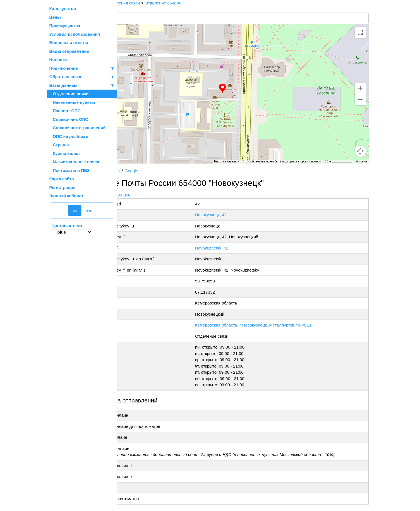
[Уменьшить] (360, 100)
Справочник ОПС (69, 119)
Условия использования (75, 34)
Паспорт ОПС (65, 111)
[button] (245, 88)
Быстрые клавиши (227, 161)
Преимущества (65, 26)
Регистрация (63, 187)
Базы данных (63, 85)
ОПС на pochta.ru (69, 136)
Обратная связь (82, 77)
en (89, 210)
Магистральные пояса (74, 162)
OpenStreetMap (145, 165)
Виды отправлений (69, 51)
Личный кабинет (67, 196)
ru (75, 210)
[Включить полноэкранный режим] (360, 32)
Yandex (159, 171)
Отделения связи (69, 94)
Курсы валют (65, 153)
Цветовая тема (67, 226)
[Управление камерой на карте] (360, 131)
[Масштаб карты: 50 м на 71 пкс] (339, 162)
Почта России (135, 171)
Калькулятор (63, 9)
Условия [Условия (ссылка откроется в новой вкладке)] (361, 161)
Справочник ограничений (78, 128)
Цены (55, 17)
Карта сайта (62, 179)
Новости (58, 60)
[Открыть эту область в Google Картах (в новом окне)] (132, 160)
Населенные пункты (72, 102)
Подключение (82, 69)
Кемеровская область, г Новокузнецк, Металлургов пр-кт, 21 (280, 325)
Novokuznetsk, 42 (239, 248)
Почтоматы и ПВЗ (70, 170)
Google (176, 171)
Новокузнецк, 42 (238, 215)
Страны (59, 145)
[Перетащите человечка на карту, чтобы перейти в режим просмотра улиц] (360, 151)
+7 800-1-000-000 (159, 195)
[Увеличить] (360, 88)
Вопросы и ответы (69, 43)
